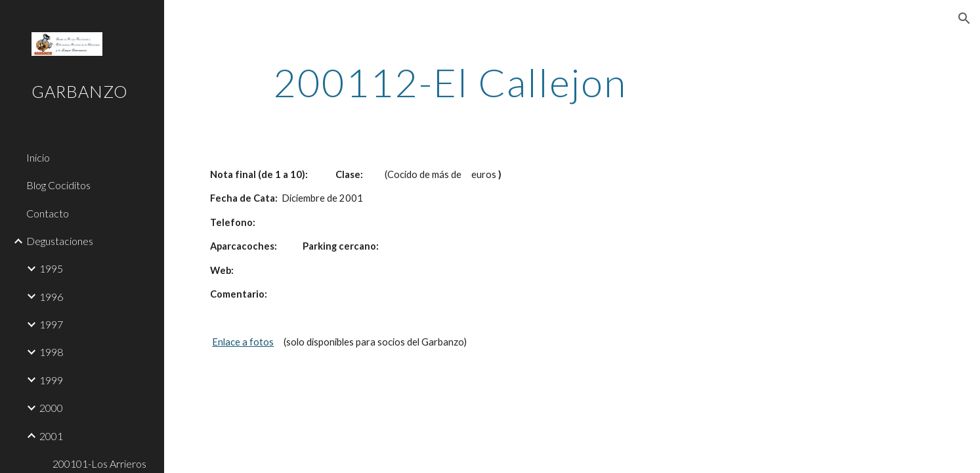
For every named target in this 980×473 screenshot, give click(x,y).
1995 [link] (51, 268)
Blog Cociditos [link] (58, 185)
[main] (450, 82)
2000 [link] (51, 408)
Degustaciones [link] (60, 241)
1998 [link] (51, 352)
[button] (964, 18)
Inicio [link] (38, 157)
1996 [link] (51, 297)
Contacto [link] (48, 213)
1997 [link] (51, 324)
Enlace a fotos (243, 342)
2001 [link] (51, 436)
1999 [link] (51, 380)
